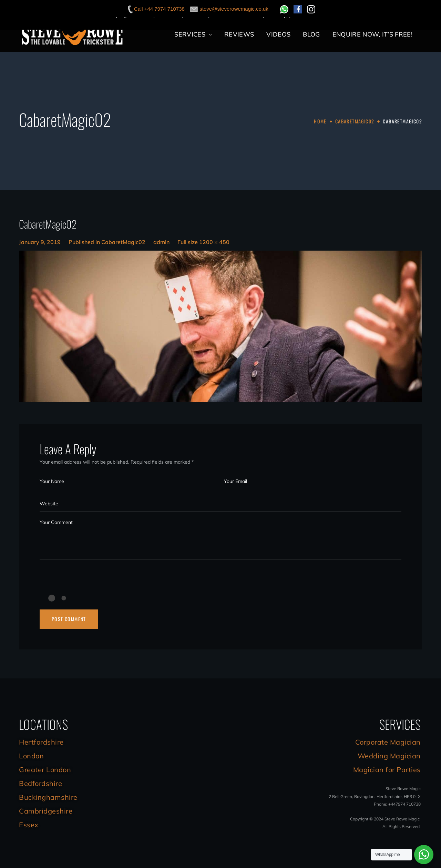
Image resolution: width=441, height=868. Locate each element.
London (31, 756)
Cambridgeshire (46, 811)
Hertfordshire (41, 742)
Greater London (45, 770)
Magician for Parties (387, 770)
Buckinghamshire (48, 797)
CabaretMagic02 (355, 121)
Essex (29, 825)
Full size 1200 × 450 (203, 242)
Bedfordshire (40, 783)
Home (320, 121)
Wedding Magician (389, 756)
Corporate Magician (388, 742)
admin (161, 242)
